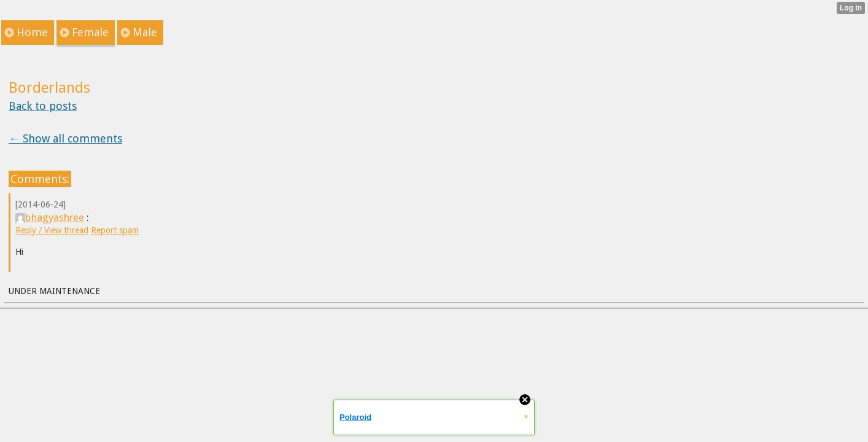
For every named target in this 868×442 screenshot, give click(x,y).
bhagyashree (50, 217)
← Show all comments (65, 138)
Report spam (115, 230)
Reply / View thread (52, 230)
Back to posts (43, 106)
